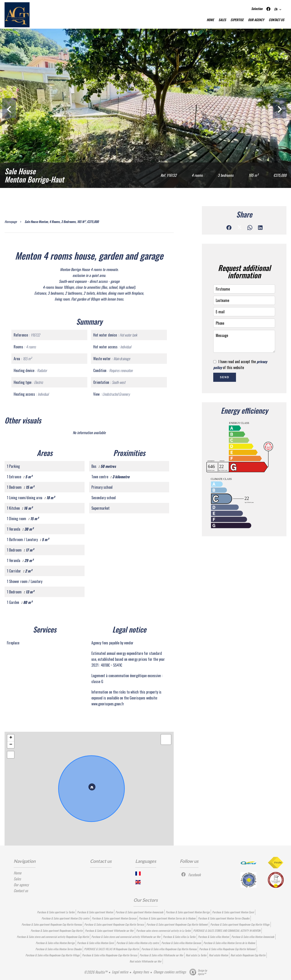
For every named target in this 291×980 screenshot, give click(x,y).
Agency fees (141, 972)
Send (225, 377)
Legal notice (120, 972)
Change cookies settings (170, 972)
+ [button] (11, 738)
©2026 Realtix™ (96, 972)
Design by (197, 972)
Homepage (11, 222)
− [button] (11, 745)
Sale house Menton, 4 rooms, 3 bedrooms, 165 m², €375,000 (62, 222)
